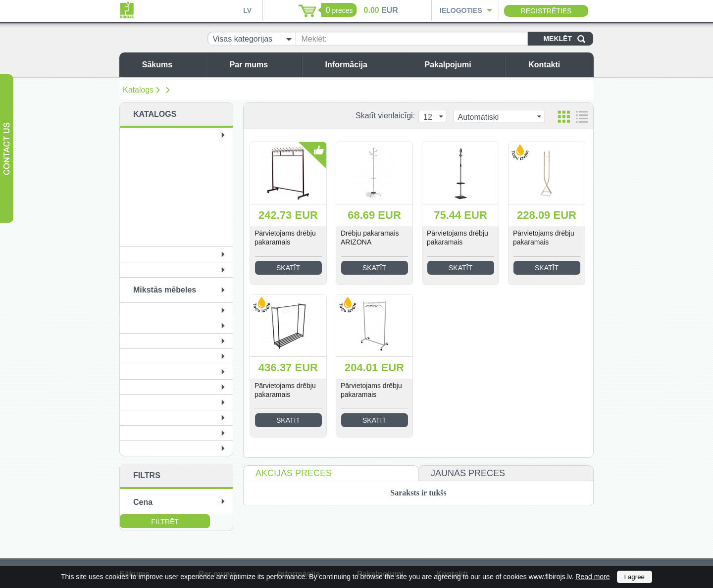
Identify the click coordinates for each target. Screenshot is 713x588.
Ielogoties (461, 10)
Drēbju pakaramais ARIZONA (370, 238)
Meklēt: (314, 39)
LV (247, 10)
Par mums (263, 65)
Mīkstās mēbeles (165, 290)
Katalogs (138, 90)
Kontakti (559, 65)
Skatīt (288, 268)
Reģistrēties (546, 11)
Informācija (361, 65)
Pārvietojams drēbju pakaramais (285, 238)
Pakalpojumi (462, 65)
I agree (635, 577)
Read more (592, 577)
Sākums (172, 65)
